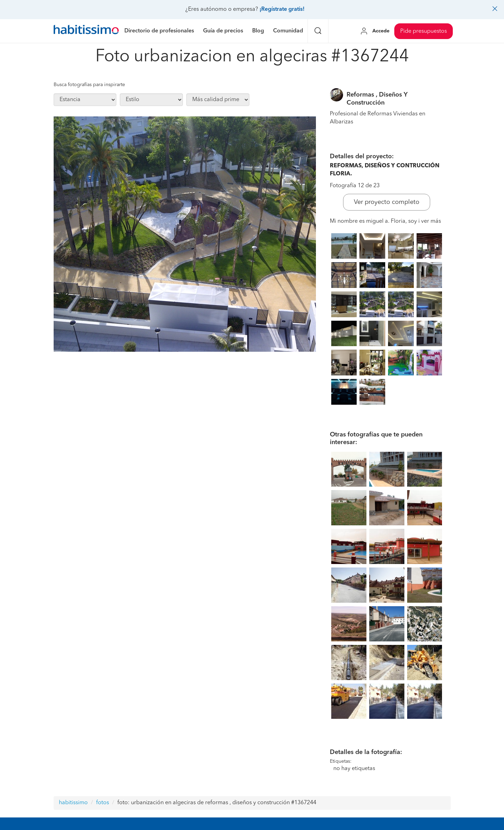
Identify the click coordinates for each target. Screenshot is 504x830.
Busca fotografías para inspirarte (89, 85)
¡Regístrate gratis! (282, 9)
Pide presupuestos (424, 31)
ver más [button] (431, 221)
